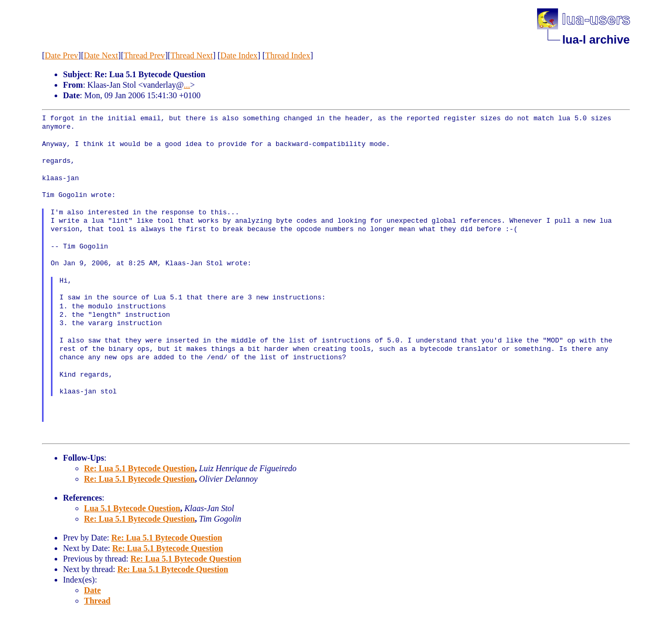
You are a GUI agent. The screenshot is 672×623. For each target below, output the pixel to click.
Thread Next (192, 55)
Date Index (239, 55)
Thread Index (288, 55)
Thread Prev (144, 55)
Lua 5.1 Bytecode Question (132, 508)
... (187, 85)
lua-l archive (596, 40)
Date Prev (61, 55)
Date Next (101, 55)
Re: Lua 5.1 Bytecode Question (139, 468)
